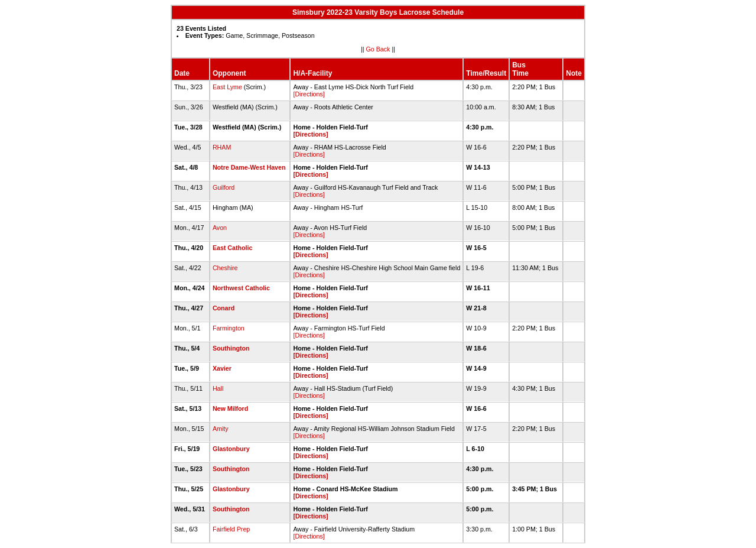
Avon (220, 228)
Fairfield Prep (231, 529)
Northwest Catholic (241, 288)
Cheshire (225, 268)
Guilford (224, 187)
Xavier (222, 368)
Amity (221, 429)
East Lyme (227, 87)
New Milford (230, 408)
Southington (231, 348)
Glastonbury (231, 449)
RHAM (222, 147)
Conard (224, 308)
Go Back (378, 49)
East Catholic (233, 248)
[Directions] (309, 94)
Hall (218, 388)
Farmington (229, 328)
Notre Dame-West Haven (249, 167)
